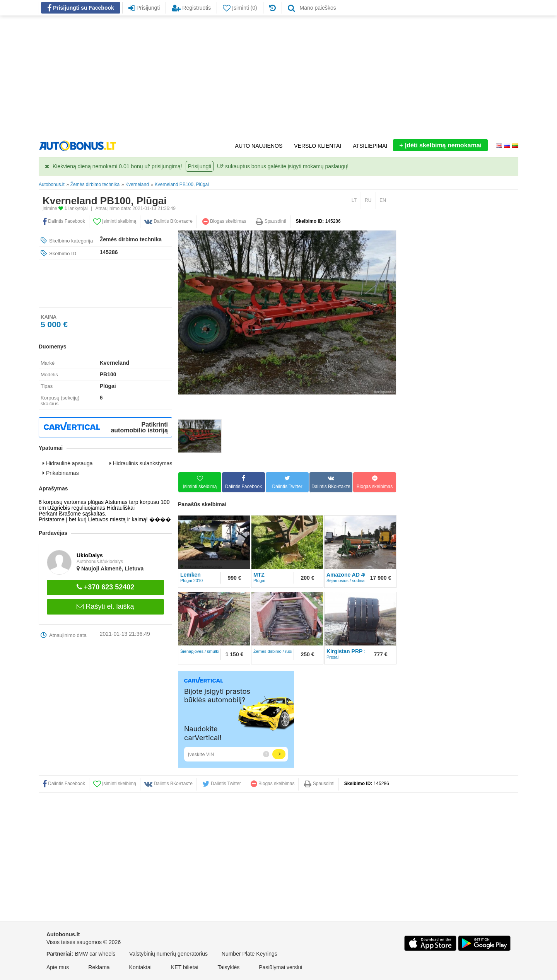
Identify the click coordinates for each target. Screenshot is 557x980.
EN (383, 200)
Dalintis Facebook (64, 221)
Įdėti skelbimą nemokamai (440, 145)
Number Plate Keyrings (249, 954)
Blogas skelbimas (224, 221)
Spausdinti (271, 221)
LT (354, 200)
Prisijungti (200, 166)
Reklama (99, 967)
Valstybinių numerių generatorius (168, 954)
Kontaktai (140, 967)
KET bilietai (185, 967)
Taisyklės (229, 967)
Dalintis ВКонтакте (168, 221)
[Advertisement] (278, 77)
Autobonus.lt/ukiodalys (100, 562)
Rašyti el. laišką (105, 606)
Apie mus (58, 967)
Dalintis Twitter (222, 784)
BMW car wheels (95, 954)
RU (368, 200)
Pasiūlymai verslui (280, 967)
